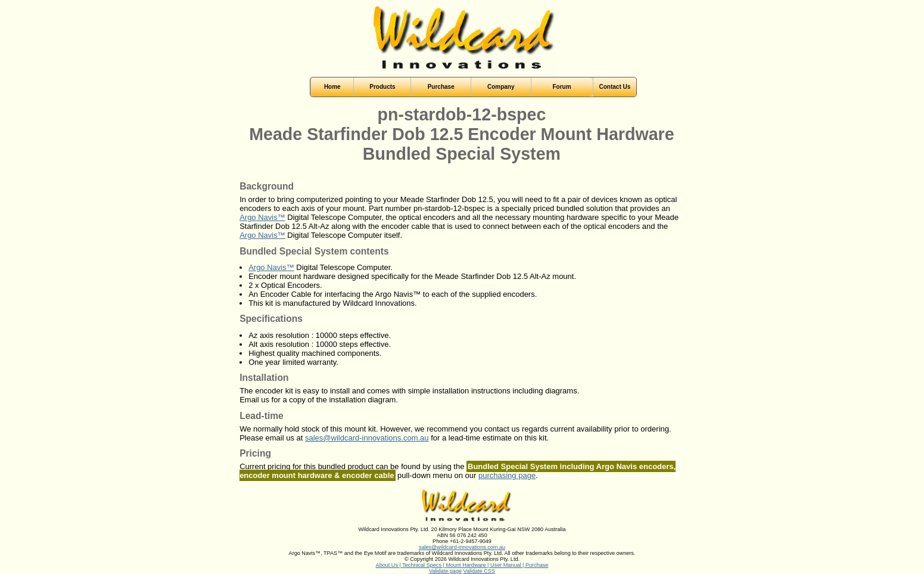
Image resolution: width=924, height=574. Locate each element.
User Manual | (508, 565)
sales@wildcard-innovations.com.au (367, 438)
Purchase (537, 565)
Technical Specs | (424, 565)
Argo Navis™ (262, 217)
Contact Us (615, 87)
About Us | (389, 565)
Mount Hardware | (468, 565)
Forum (561, 87)
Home (332, 87)
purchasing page (507, 475)
